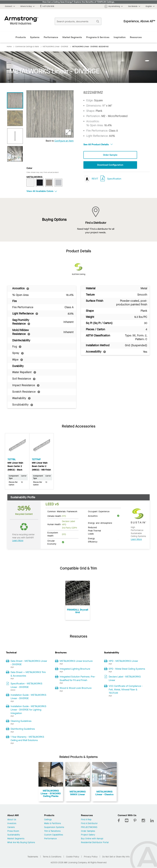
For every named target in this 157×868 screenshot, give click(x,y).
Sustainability (14, 835)
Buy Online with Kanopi (92, 839)
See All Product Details (98, 144)
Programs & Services (98, 37)
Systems (35, 37)
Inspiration (120, 37)
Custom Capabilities (54, 835)
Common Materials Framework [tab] (62, 511)
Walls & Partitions (53, 824)
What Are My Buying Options (21, 843)
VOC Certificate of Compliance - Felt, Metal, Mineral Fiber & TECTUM (126, 689)
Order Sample (110, 155)
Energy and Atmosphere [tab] (100, 523)
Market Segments (72, 37)
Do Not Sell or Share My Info (116, 857)
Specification (114, 179)
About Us (12, 820)
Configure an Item (64, 141)
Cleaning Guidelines (21, 721)
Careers (11, 827)
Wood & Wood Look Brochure (76, 688)
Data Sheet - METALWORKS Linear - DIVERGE (29, 663)
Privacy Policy (91, 857)
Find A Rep (86, 820)
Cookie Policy (73, 857)
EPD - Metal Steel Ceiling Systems (127, 669)
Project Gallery (88, 835)
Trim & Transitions (52, 831)
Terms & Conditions (52, 857)
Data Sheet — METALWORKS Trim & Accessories (28, 674)
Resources (136, 37)
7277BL (12, 459)
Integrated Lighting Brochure (75, 669)
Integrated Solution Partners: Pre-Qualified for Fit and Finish (78, 678)
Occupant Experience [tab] (99, 511)
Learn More (18, 541)
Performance (51, 37)
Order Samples (88, 831)
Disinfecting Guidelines (23, 729)
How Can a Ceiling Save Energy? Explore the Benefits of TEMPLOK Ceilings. (79, 2)
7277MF (36, 459)
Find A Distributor (89, 824)
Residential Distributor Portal (95, 843)
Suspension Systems (54, 827)
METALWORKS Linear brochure (76, 661)
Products (21, 37)
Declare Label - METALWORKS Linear (125, 678)
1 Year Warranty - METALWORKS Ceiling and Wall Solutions (27, 738)
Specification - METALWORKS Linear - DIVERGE (26, 685)
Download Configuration (110, 165)
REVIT (91, 179)
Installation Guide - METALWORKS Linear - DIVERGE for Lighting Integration (28, 710)
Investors (12, 824)
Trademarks (33, 857)
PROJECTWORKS (89, 827)
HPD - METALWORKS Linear (123, 661)
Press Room (13, 831)
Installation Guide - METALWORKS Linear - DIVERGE (28, 697)
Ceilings (48, 820)
